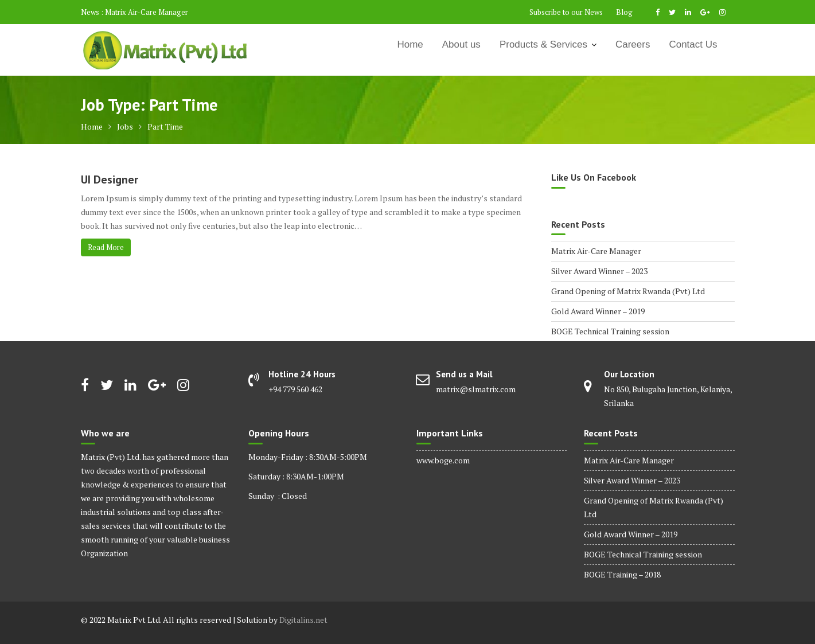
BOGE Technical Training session (610, 331)
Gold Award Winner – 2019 (598, 311)
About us (461, 44)
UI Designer (110, 179)
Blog (624, 12)
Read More (106, 247)
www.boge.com (443, 460)
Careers (633, 44)
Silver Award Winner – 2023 (599, 271)
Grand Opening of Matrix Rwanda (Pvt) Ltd (628, 291)
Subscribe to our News (566, 12)
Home (410, 44)
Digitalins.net (303, 620)
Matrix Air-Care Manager (147, 12)
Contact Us (693, 44)
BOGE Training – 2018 (622, 574)
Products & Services (543, 44)
